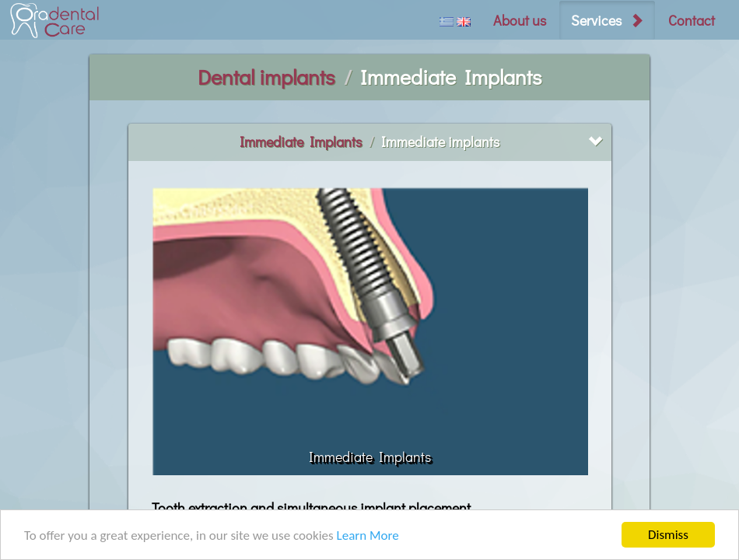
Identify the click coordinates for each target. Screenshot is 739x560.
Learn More (368, 535)
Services (596, 20)
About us (520, 20)
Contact (692, 20)
